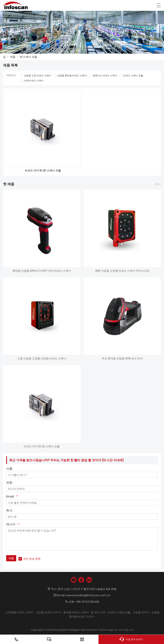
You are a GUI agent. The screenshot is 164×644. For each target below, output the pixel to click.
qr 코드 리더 (98, 612)
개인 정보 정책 (32, 559)
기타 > (158, 184)
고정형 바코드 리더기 (48, 612)
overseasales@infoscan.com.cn (88, 595)
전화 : (10, 483)
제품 (13, 57)
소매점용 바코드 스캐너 (19, 612)
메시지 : (13, 525)
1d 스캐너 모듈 (28, 57)
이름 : (10, 469)
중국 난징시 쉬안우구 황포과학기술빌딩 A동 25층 (87, 589)
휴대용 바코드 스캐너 (76, 612)
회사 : (10, 511)
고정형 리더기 (141, 612)
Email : (12, 497)
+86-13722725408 (87, 602)
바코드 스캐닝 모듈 (119, 612)
